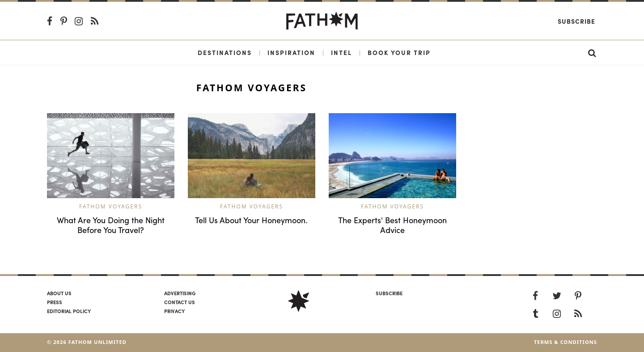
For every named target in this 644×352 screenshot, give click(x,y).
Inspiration (291, 52)
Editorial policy (69, 311)
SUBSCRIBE (389, 293)
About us (59, 293)
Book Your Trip (399, 52)
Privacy (174, 311)
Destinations (225, 52)
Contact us (180, 302)
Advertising (180, 293)
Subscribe (576, 21)
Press (55, 302)
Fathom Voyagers (111, 206)
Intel (341, 52)
